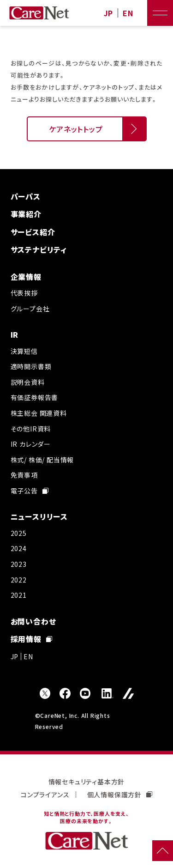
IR (15, 334)
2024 (19, 548)
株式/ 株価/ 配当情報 (42, 460)
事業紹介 (26, 214)
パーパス (26, 196)
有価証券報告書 (35, 397)
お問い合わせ (33, 621)
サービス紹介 (33, 232)
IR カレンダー (31, 444)
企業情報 (26, 277)
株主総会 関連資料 (39, 413)
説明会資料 (28, 382)
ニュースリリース (39, 516)
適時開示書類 (31, 366)
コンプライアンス (45, 795)
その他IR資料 (31, 429)
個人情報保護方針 (120, 795)
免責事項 (24, 475)
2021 (19, 595)
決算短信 (24, 351)
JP (109, 13)
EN (128, 13)
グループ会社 (30, 309)
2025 (19, 533)
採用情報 (31, 639)
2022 (19, 580)
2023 (19, 564)
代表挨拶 (24, 293)
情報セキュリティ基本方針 (87, 782)
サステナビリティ (39, 249)
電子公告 (30, 491)
